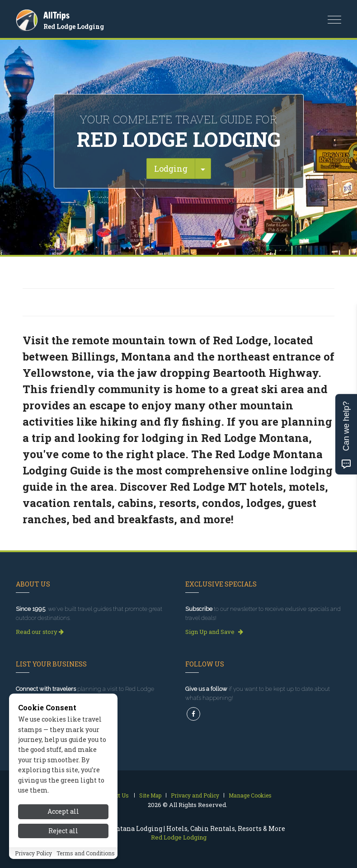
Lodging (171, 169)
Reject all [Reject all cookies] (63, 831)
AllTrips (56, 15)
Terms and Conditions (86, 853)
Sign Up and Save (214, 632)
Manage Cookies (250, 795)
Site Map (150, 795)
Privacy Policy (33, 853)
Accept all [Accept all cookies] (63, 811)
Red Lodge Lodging (74, 26)
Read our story (40, 632)
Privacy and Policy (195, 795)
